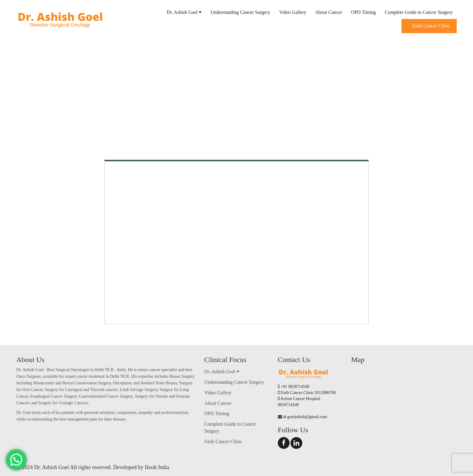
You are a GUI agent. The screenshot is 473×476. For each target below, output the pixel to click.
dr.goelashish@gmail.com (305, 417)
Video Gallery (293, 12)
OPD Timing (363, 12)
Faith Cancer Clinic (431, 26)
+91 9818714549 (295, 387)
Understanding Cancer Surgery (240, 12)
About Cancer (329, 12)
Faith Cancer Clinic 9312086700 (308, 393)
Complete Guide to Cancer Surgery (419, 12)
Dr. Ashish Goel (184, 12)
